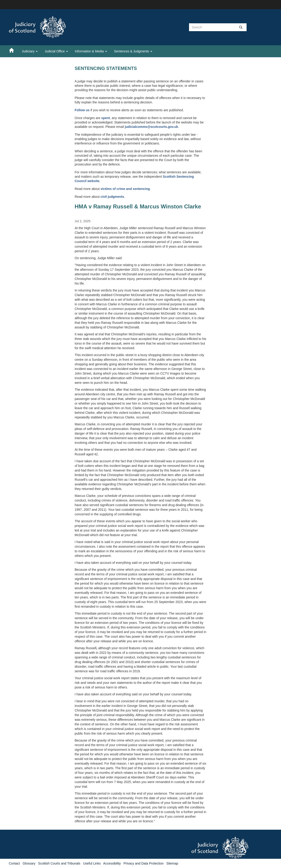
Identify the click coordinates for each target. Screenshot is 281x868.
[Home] (14, 50)
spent (105, 118)
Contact (14, 863)
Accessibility (112, 863)
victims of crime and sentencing (125, 189)
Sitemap (172, 863)
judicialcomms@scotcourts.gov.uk (151, 127)
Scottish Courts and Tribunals (59, 863)
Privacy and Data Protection (144, 863)
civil (104, 197)
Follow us (82, 110)
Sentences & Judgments (133, 51)
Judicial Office (56, 51)
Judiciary (30, 51)
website (93, 181)
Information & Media (91, 51)
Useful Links (92, 863)
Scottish (170, 177)
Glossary (29, 863)
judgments (116, 197)
